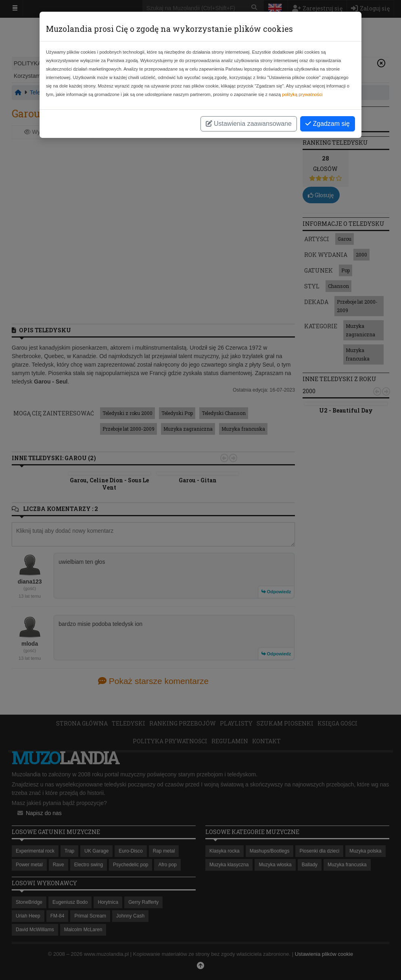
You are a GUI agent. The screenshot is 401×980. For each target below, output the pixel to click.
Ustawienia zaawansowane (249, 124)
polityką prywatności (302, 94)
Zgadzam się (328, 124)
